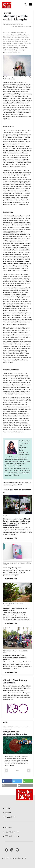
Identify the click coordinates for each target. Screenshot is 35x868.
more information (11, 538)
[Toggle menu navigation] (30, 4)
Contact (8, 808)
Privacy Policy (11, 817)
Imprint (8, 813)
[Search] (25, 4)
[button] (6, 770)
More (12, 765)
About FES (9, 827)
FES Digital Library (13, 836)
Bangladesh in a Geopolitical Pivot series (15, 733)
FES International (12, 832)
